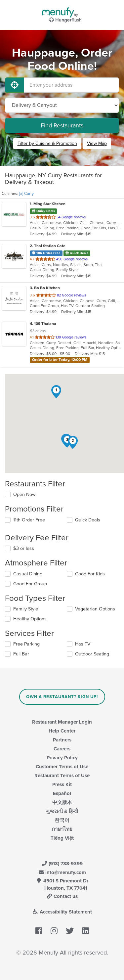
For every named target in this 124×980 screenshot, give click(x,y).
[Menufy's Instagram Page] (54, 931)
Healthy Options (30, 619)
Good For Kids (90, 574)
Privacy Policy (62, 758)
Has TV (83, 644)
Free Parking (26, 644)
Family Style (26, 609)
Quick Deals (88, 520)
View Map (97, 143)
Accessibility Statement (62, 912)
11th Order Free (29, 520)
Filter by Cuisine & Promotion (47, 143)
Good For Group (30, 584)
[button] (56, 392)
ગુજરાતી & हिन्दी (62, 811)
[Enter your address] (71, 85)
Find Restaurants (62, 125)
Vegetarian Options (95, 609)
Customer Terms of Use (62, 767)
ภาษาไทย (62, 829)
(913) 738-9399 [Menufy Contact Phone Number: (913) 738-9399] (62, 864)
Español (62, 793)
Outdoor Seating (92, 654)
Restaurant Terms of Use (62, 776)
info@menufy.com (62, 872)
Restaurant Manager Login (62, 722)
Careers (62, 749)
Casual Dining (28, 574)
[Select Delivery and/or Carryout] (62, 105)
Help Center (62, 731)
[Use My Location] (15, 85)
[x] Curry (26, 194)
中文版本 (62, 802)
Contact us (62, 896)
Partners (62, 740)
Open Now (24, 494)
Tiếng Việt (62, 838)
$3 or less (24, 548)
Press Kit (62, 784)
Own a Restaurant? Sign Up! (62, 697)
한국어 (62, 820)
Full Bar (21, 654)
